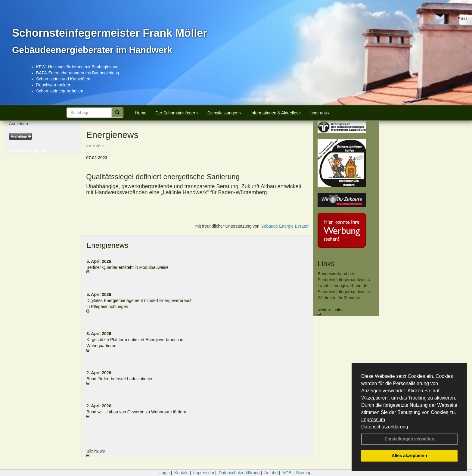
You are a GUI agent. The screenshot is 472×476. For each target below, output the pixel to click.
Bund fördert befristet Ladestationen (120, 379)
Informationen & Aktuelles (276, 113)
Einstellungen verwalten (410, 439)
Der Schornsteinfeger (177, 113)
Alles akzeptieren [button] (409, 456)
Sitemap (304, 473)
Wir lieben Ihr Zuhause (339, 298)
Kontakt (181, 473)
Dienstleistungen (225, 113)
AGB (287, 473)
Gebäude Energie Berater (285, 226)
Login (164, 473)
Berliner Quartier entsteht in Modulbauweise (127, 267)
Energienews (107, 245)
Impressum (373, 420)
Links (326, 264)
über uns (320, 113)
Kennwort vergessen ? (30, 151)
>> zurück (95, 146)
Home (141, 113)
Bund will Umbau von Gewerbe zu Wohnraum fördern (136, 412)
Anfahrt (271, 473)
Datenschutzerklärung (385, 427)
